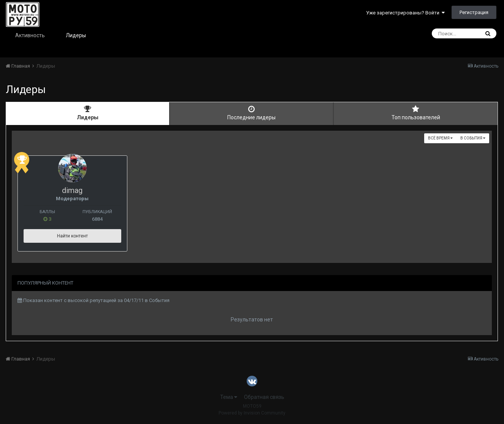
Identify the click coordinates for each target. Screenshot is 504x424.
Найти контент (92, 236)
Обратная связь (264, 397)
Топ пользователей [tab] (416, 113)
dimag (92, 190)
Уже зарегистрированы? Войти (405, 13)
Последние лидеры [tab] (251, 113)
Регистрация (474, 12)
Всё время (440, 138)
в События (473, 138)
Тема (229, 397)
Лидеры (76, 35)
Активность (30, 35)
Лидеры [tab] (88, 113)
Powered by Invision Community (252, 413)
